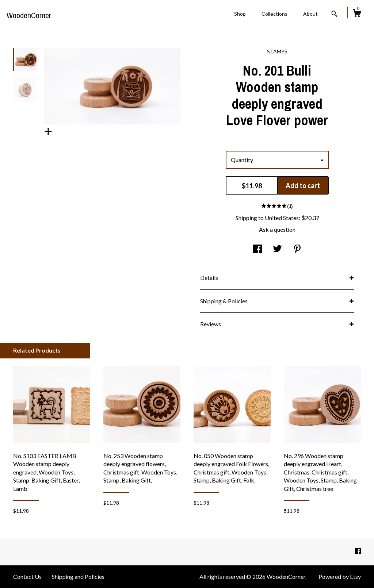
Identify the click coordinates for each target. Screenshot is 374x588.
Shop (240, 14)
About (310, 14)
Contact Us (27, 577)
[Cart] (357, 14)
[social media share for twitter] (277, 249)
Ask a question (277, 229)
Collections (274, 14)
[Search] (334, 15)
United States (282, 218)
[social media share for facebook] (257, 249)
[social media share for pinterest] (297, 249)
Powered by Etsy (340, 577)
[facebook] (358, 551)
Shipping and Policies (78, 577)
